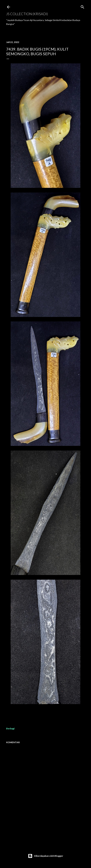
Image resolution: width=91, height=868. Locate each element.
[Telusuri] (82, 6)
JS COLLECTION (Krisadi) (27, 14)
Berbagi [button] (10, 728)
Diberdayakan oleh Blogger (45, 856)
